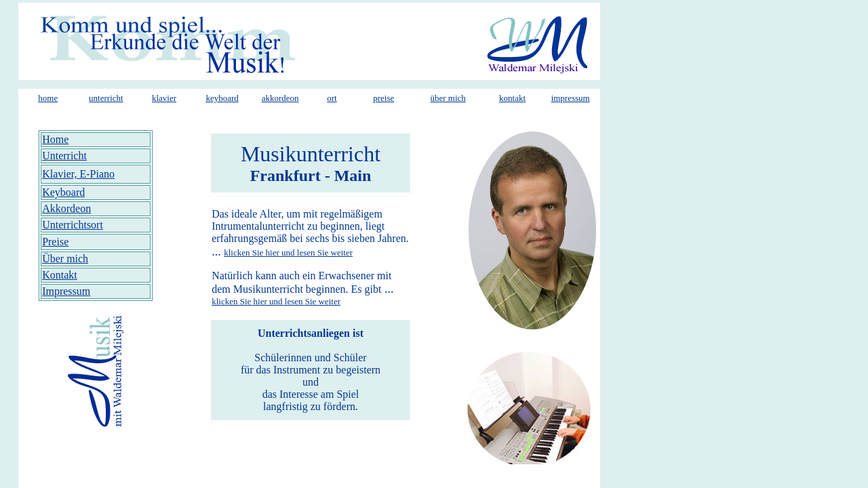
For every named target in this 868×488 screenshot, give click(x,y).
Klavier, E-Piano (78, 174)
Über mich (65, 259)
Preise (55, 242)
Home (55, 139)
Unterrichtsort (73, 225)
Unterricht (64, 156)
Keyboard (63, 192)
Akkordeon (66, 208)
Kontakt (60, 275)
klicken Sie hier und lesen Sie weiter (288, 252)
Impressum (66, 291)
